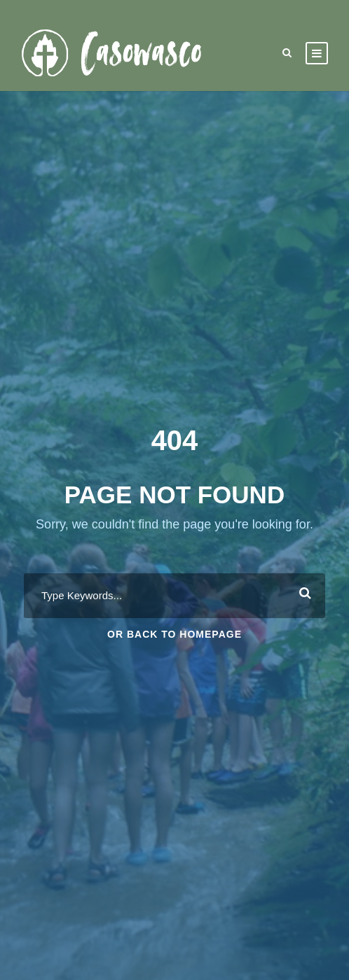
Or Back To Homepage (174, 634)
